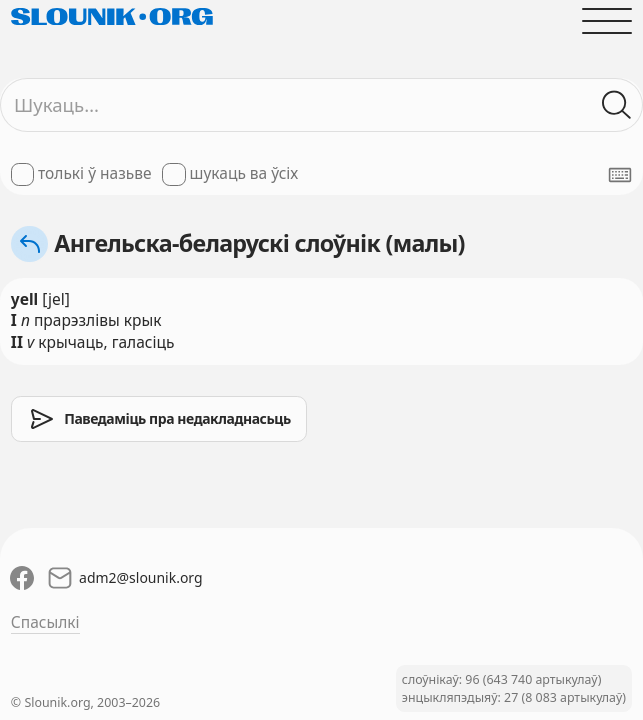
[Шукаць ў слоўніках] (617, 105)
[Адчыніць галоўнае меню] (607, 21)
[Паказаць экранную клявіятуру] (620, 175)
